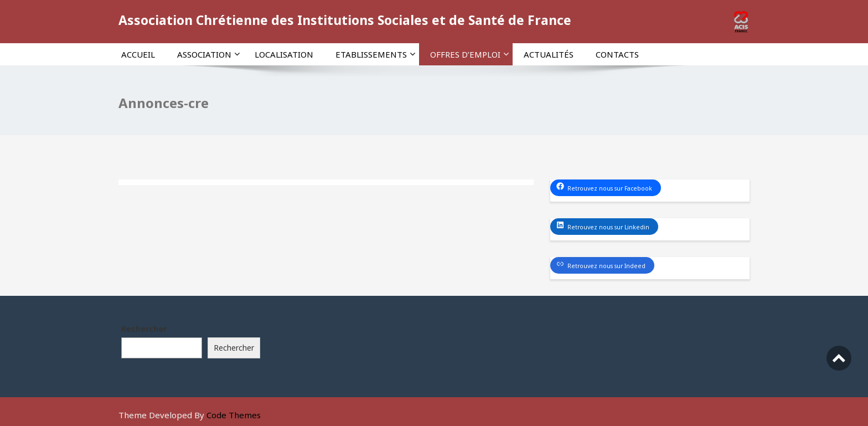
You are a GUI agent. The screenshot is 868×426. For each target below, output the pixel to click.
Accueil (138, 54)
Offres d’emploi (469, 54)
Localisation (284, 54)
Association (208, 54)
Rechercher (144, 329)
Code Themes (234, 415)
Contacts (617, 54)
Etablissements (375, 54)
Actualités (549, 54)
